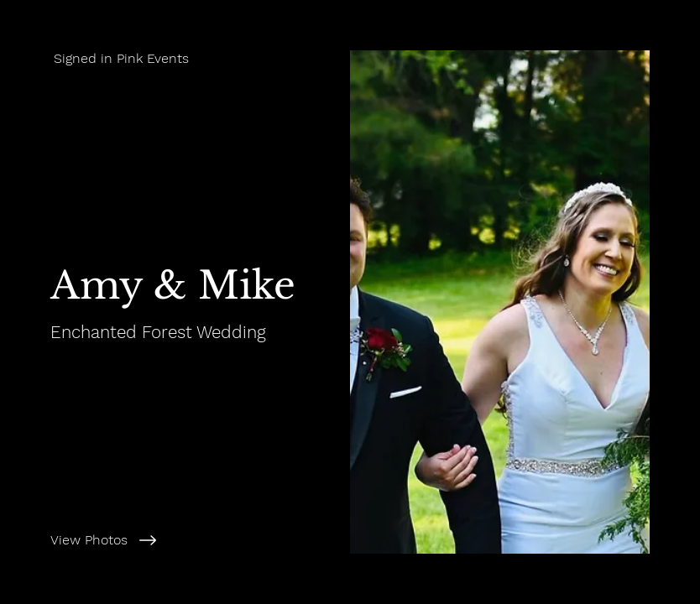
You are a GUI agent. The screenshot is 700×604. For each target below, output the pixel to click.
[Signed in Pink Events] (175, 58)
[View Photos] (191, 540)
